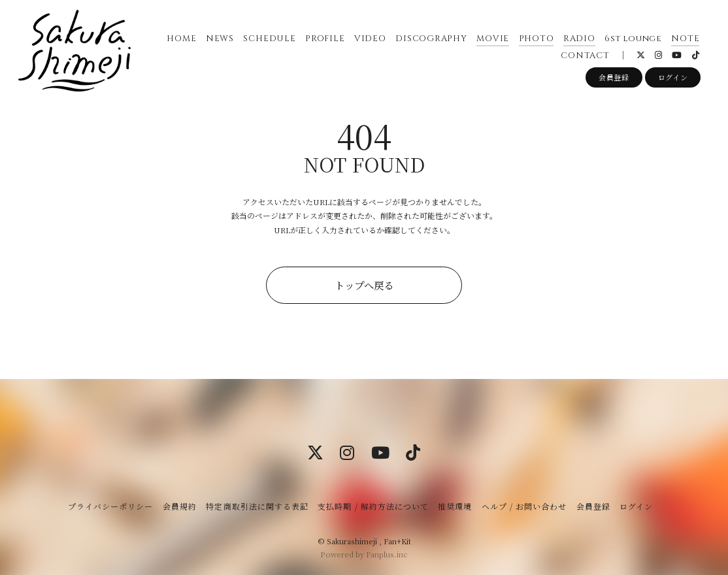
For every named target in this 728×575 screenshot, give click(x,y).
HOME (181, 39)
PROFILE (325, 39)
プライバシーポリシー (110, 506)
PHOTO (536, 39)
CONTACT (585, 56)
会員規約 (180, 506)
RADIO (579, 39)
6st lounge (633, 39)
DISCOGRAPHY (431, 39)
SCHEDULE (269, 39)
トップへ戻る (364, 285)
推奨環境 (455, 506)
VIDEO (370, 39)
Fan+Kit (397, 541)
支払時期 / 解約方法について (373, 506)
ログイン (673, 78)
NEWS (220, 39)
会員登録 (614, 78)
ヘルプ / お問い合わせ (524, 506)
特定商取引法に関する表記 (257, 506)
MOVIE (493, 39)
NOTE (685, 39)
